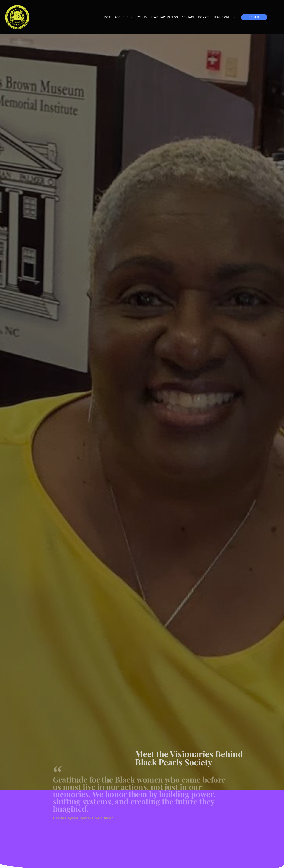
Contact (188, 17)
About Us (124, 17)
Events (142, 17)
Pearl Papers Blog (164, 17)
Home (107, 17)
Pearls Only (224, 17)
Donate (204, 17)
